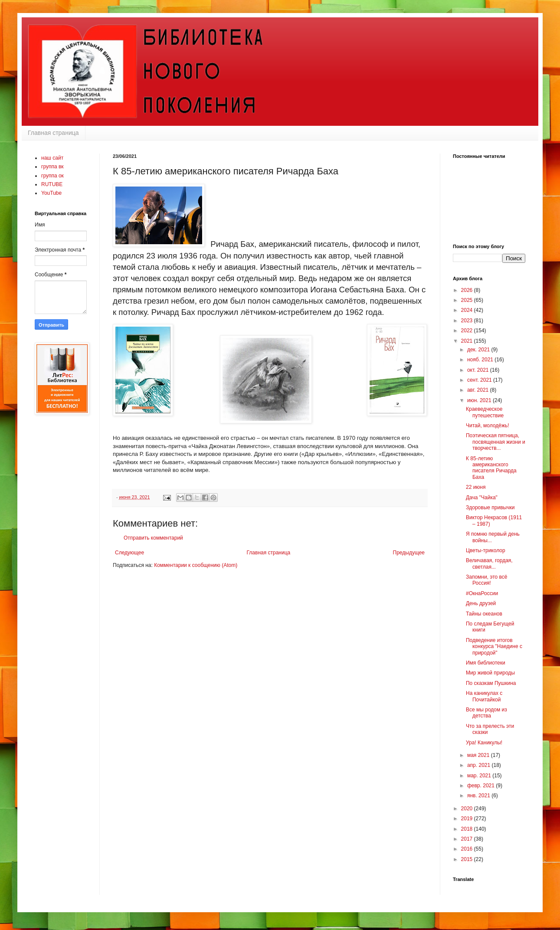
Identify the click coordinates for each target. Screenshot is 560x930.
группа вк (52, 167)
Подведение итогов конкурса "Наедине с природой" (494, 647)
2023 (468, 321)
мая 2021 (479, 755)
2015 (468, 859)
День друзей (481, 603)
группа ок (52, 176)
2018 (468, 829)
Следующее (129, 553)
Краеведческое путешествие (485, 412)
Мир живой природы (490, 673)
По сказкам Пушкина (491, 683)
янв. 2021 (479, 796)
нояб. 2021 (481, 360)
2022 (468, 331)
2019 (468, 819)
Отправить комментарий (153, 538)
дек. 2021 (479, 350)
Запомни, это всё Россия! (486, 580)
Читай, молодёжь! (488, 426)
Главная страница (53, 133)
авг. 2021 (479, 390)
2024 (468, 310)
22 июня (476, 487)
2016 (468, 849)
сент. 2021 (480, 380)
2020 (468, 809)
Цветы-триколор (486, 550)
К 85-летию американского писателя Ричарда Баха (491, 468)
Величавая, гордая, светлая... (489, 563)
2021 (468, 341)
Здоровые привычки (490, 508)
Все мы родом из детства (486, 713)
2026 (468, 290)
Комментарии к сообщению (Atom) (196, 565)
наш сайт (52, 158)
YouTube (51, 193)
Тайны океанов (484, 614)
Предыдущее (409, 553)
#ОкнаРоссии (482, 593)
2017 (468, 839)
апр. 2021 (480, 765)
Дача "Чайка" (482, 498)
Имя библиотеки (486, 663)
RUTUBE (52, 184)
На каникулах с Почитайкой (484, 696)
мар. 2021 (480, 776)
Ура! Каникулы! (484, 743)
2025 (468, 300)
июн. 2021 (480, 400)
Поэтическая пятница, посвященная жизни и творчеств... (496, 442)
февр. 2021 (481, 786)
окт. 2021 (479, 370)
